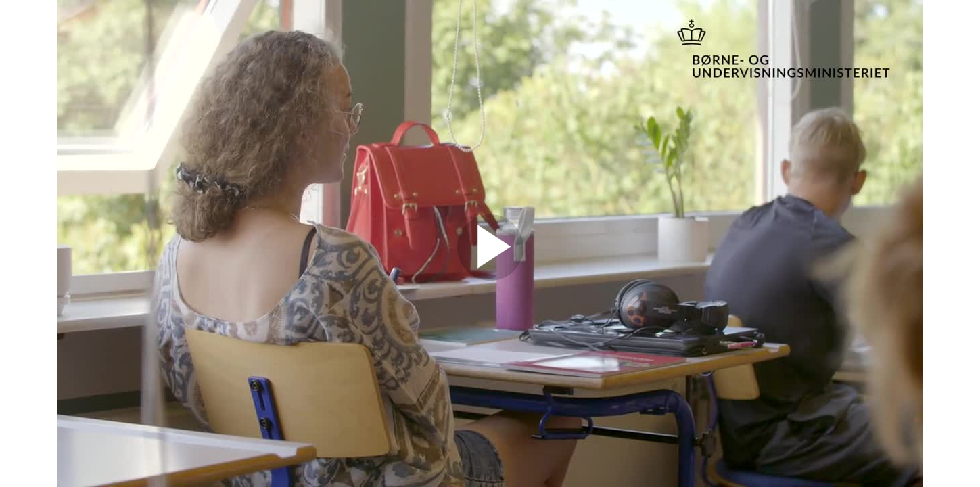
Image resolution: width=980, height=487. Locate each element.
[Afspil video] (490, 277)
